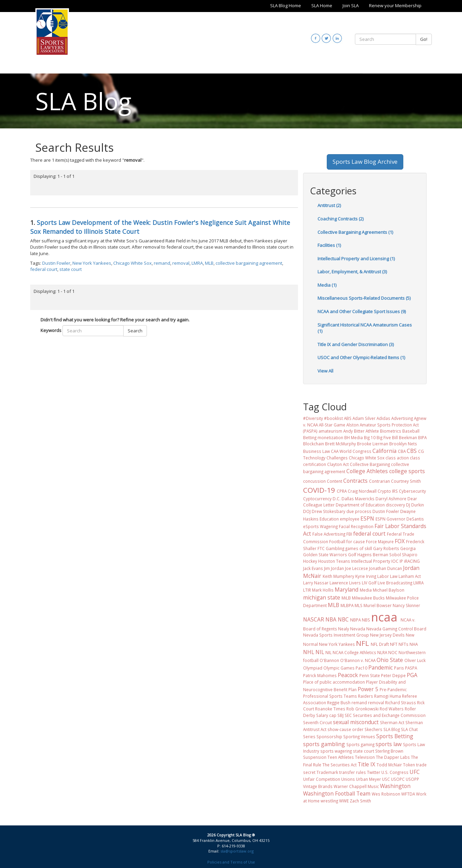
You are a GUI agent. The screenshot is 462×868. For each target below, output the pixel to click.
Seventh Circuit (317, 722)
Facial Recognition (356, 526)
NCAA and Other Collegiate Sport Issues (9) (362, 311)
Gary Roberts (386, 548)
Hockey (310, 561)
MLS (359, 605)
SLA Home (322, 5)
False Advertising (329, 534)
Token (409, 765)
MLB (209, 263)
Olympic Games (339, 668)
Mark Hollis (323, 590)
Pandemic (380, 667)
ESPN (367, 518)
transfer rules (353, 772)
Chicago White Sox (132, 263)
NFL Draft (380, 644)
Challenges (337, 458)
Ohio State (390, 660)
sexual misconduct (356, 722)
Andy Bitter (354, 431)
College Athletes (367, 471)
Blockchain (314, 444)
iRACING (412, 561)
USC (386, 779)
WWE (344, 801)
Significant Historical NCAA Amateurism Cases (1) (365, 328)
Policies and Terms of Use (231, 862)
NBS (366, 620)
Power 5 (368, 689)
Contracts (355, 481)
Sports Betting (395, 736)
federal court (44, 269)
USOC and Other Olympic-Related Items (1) (361, 357)
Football (337, 541)
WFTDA (408, 794)
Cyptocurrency (317, 499)
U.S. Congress (395, 772)
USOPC (398, 779)
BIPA (422, 437)
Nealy (344, 629)
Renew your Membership (395, 5)
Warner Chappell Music (356, 786)
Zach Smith (360, 801)
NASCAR (314, 619)
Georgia (408, 548)
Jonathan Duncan (385, 568)
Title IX (366, 764)
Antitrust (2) (329, 205)
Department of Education (360, 505)
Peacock (348, 675)
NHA (414, 644)
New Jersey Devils (387, 635)
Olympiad (313, 668)
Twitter (374, 772)
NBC (343, 619)
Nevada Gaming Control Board (396, 629)
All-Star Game (332, 425)
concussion (314, 481)
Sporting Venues (359, 736)
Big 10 (370, 437)
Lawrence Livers (345, 583)
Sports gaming (360, 744)
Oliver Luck (415, 660)
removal (181, 263)
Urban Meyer (368, 779)
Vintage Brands (318, 786)
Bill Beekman (405, 437)
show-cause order (345, 729)
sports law (389, 744)
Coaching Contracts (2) (340, 219)
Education (329, 519)
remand (162, 263)
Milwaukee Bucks (368, 598)
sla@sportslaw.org (237, 851)
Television (365, 757)
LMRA (197, 263)
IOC (395, 561)
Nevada (358, 629)
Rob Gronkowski (362, 709)
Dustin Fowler (56, 263)
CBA (402, 451)
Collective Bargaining (370, 464)
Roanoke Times (330, 709)
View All (325, 371)
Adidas (383, 418)
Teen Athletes (341, 757)
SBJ (340, 715)
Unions (348, 779)
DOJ (307, 511)
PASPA (411, 668)
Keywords (51, 330)
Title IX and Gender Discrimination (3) (356, 344)
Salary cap (326, 715)
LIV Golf (369, 583)
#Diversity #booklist (323, 418)
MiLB (346, 598)
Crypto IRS (388, 491)
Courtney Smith (406, 481)
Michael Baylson (389, 590)
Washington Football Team (337, 793)
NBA (331, 619)
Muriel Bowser (378, 605)
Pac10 (361, 668)
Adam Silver (364, 418)
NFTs (403, 644)
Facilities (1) (329, 245)
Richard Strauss (401, 703)
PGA (412, 675)
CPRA (342, 491)
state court (71, 269)
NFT (394, 644)
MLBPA (347, 605)
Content (334, 481)
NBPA (355, 620)
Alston (353, 425)
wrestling (329, 801)
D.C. (337, 499)
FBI (349, 534)
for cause (356, 541)
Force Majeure (380, 541)
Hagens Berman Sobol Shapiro (387, 555)
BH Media (354, 437)
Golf (352, 555)
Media (366, 590)
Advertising (402, 418)
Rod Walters (392, 709)
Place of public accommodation (334, 682)
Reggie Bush (339, 703)
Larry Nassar (316, 583)
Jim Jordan (334, 568)
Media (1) (327, 285)
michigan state (322, 597)
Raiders (366, 696)
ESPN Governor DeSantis (400, 519)
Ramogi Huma (388, 696)
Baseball (411, 431)
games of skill (359, 548)
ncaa (384, 617)
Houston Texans (334, 561)
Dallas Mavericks (358, 499)
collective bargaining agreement (249, 263)
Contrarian (379, 481)
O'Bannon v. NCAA (358, 660)
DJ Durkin (415, 505)
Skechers (373, 729)
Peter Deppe (393, 675)
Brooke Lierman (373, 444)
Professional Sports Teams (330, 696)
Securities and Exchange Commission (389, 715)
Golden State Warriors (325, 555)
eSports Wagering (320, 526)
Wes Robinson (386, 794)
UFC (415, 772)
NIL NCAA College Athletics (351, 652)
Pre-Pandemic (393, 689)
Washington (395, 786)
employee (350, 519)
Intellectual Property (371, 561)
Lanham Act (410, 576)
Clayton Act (338, 464)
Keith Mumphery (338, 576)
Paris (399, 668)
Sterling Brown (389, 751)
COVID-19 (319, 490)
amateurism (330, 431)
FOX (400, 541)
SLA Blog (392, 729)
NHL (309, 652)
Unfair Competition (322, 779)
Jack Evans (313, 568)
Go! (424, 39)
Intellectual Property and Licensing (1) (356, 259)
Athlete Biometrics (383, 431)
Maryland (346, 590)
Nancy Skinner (406, 605)
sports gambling (324, 744)
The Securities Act (339, 765)
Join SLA (351, 5)
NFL (362, 643)
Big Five (384, 437)
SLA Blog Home (286, 5)
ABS (348, 418)
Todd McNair (389, 765)
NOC (393, 652)
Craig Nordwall (362, 491)
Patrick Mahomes (320, 675)
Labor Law (387, 576)
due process (359, 511)
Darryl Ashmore (391, 499)
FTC (321, 548)
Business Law (316, 451)
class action (397, 458)
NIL (320, 652)
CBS (412, 451)
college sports (407, 471)
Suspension (315, 757)
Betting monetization (323, 437)
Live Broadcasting (395, 583)
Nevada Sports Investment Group (336, 635)
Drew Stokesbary (328, 511)
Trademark (327, 772)
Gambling (335, 548)
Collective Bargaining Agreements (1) (355, 232)
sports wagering (336, 751)
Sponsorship (329, 736)
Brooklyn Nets (403, 444)
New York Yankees (92, 263)
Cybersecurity (412, 491)
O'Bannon (329, 660)
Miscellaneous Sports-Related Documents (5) (364, 298)
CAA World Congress (351, 451)
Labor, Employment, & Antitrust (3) (352, 272)
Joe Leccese (356, 568)
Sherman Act (392, 722)
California (384, 451)
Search (135, 331)
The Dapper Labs (393, 757)
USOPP (412, 779)
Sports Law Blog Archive (365, 162)
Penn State (370, 675)
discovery (395, 505)
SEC (348, 715)
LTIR (307, 590)
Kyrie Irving (366, 576)
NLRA (382, 652)
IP (401, 561)
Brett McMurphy (340, 444)
